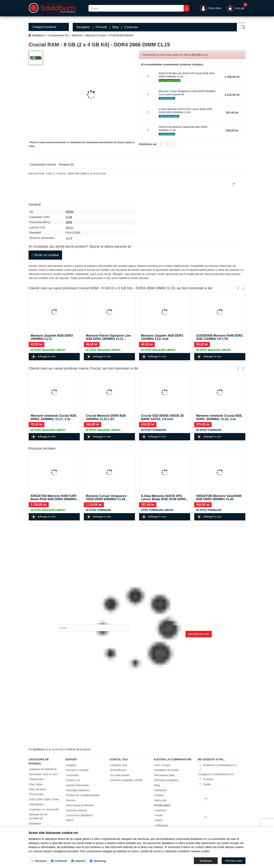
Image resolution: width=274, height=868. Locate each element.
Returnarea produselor (80, 805)
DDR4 (70, 212)
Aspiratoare (36, 804)
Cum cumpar (162, 765)
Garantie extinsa (76, 810)
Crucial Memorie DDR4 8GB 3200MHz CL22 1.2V (106, 417)
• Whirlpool (161, 825)
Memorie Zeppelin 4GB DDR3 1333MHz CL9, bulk (162, 337)
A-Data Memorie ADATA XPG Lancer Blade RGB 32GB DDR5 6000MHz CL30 (185, 111)
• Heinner (160, 810)
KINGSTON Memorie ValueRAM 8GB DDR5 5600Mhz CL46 (219, 498)
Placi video (36, 784)
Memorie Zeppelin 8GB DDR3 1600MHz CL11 (52, 337)
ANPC (70, 820)
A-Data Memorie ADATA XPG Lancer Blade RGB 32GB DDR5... (165, 498)
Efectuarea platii (164, 775)
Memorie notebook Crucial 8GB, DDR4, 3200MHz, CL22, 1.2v (219, 417)
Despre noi (73, 780)
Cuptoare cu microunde (44, 809)
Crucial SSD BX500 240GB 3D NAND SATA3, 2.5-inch (162, 417)
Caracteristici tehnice (43, 164)
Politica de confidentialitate (83, 795)
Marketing (98, 861)
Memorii (77, 35)
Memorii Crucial (95, 35)
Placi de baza (38, 789)
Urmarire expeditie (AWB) (126, 780)
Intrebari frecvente (77, 785)
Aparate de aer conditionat (39, 816)
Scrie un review (45, 255)
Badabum (38, 35)
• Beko (158, 820)
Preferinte (59, 861)
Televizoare (36, 779)
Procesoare (36, 794)
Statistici (79, 861)
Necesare (39, 861)
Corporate (131, 27)
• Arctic (159, 815)
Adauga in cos (43, 356)
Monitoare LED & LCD (43, 774)
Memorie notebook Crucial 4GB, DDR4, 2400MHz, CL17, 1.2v (54, 417)
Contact (159, 795)
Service (71, 800)
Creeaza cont (118, 765)
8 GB (69, 217)
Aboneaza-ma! (199, 634)
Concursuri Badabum (79, 815)
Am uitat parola (120, 775)
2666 (69, 222)
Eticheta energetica (166, 780)
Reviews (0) (66, 164)
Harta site (160, 800)
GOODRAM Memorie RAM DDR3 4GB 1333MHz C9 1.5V (219, 337)
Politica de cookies (193, 847)
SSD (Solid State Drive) (44, 799)
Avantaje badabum (78, 790)
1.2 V (69, 238)
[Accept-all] (234, 861)
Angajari (71, 765)
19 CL (69, 227)
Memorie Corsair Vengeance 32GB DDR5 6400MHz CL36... (107, 498)
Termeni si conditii (77, 770)
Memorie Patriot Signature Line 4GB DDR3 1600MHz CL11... (108, 337)
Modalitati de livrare (166, 770)
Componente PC (58, 35)
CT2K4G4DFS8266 (121, 35)
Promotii (101, 27)
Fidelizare (160, 790)
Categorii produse (49, 27)
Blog (115, 27)
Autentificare (118, 770)
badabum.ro (41, 749)
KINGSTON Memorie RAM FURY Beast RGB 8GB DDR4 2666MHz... (55, 498)
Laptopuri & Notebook (43, 769)
